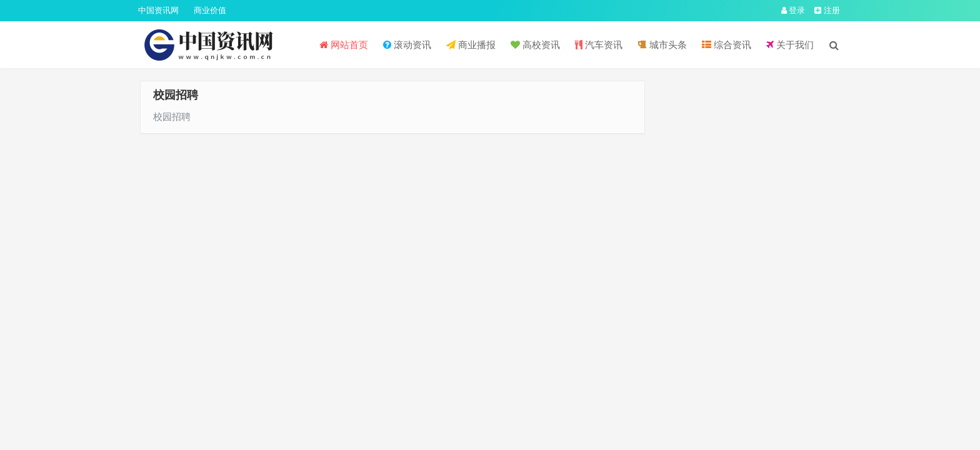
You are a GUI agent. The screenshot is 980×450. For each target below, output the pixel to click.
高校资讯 (535, 45)
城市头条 (662, 45)
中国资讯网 (158, 10)
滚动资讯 (407, 45)
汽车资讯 (599, 45)
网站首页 (344, 45)
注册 (827, 10)
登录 (793, 10)
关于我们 (790, 45)
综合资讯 (727, 45)
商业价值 (210, 10)
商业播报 (471, 45)
